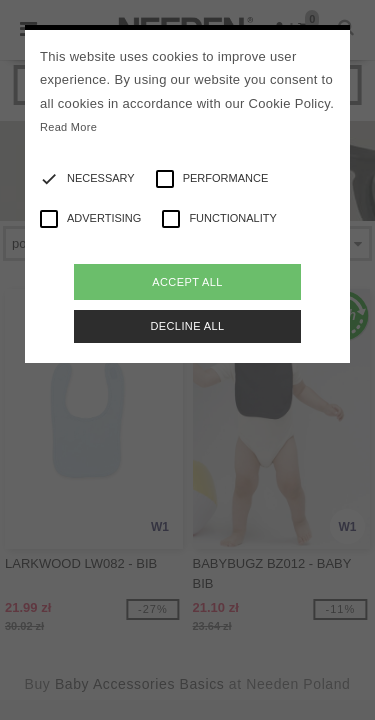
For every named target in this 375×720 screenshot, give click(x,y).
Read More (68, 127)
